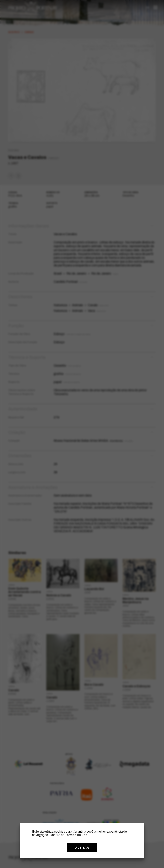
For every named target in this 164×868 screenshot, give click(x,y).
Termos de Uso (76, 835)
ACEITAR (82, 848)
